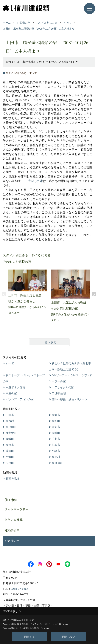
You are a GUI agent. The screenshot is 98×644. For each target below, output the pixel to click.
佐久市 (56, 427)
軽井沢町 (11, 433)
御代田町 (11, 427)
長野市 (10, 445)
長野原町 (57, 463)
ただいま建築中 (15, 520)
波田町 (10, 451)
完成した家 (36, 181)
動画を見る (13, 479)
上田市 (10, 415)
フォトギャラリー (17, 509)
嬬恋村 (56, 457)
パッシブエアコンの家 (20, 399)
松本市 (56, 445)
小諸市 (56, 451)
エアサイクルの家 (63, 387)
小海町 (10, 457)
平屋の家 (11, 393)
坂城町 (10, 439)
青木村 (10, 421)
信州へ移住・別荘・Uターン (70, 399)
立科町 (56, 433)
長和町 (56, 421)
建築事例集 (12, 530)
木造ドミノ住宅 (15, 387)
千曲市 (56, 439)
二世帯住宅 (59, 393)
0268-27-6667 (20, 589)
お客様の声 (12, 541)
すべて (10, 363)
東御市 (56, 415)
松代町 (10, 463)
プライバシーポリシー (43, 624)
